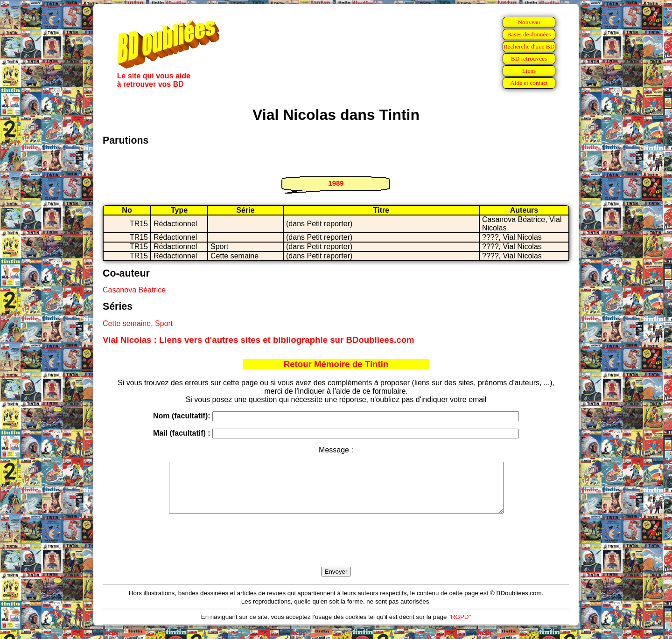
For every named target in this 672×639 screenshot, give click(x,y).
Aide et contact (529, 83)
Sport (164, 323)
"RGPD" (460, 627)
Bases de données (529, 34)
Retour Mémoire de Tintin (336, 364)
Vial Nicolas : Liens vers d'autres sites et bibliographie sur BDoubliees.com (259, 340)
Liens (529, 71)
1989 (336, 183)
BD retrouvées (529, 59)
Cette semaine (127, 323)
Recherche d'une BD (529, 46)
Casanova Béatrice (134, 290)
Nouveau (529, 22)
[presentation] (336, 551)
